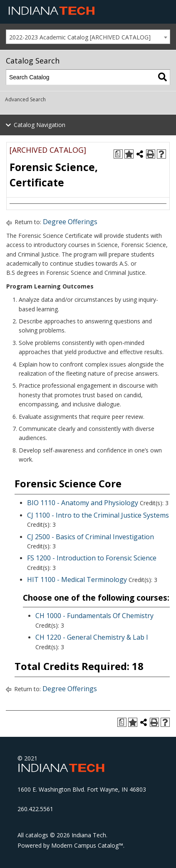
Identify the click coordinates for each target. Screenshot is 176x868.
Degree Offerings (70, 222)
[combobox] (88, 37)
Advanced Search (25, 99)
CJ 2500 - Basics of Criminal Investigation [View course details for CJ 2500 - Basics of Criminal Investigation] (90, 537)
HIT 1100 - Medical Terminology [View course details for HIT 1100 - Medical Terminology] (77, 579)
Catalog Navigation (40, 125)
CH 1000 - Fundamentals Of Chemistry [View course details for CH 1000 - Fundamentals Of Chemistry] (94, 616)
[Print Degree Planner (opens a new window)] (118, 154)
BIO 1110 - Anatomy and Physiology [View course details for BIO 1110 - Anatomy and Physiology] (83, 503)
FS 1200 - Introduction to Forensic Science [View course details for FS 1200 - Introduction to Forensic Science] (92, 558)
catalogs (37, 835)
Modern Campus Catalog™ (87, 845)
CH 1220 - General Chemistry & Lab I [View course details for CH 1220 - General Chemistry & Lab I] (92, 637)
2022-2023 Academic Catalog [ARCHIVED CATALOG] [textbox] (80, 37)
